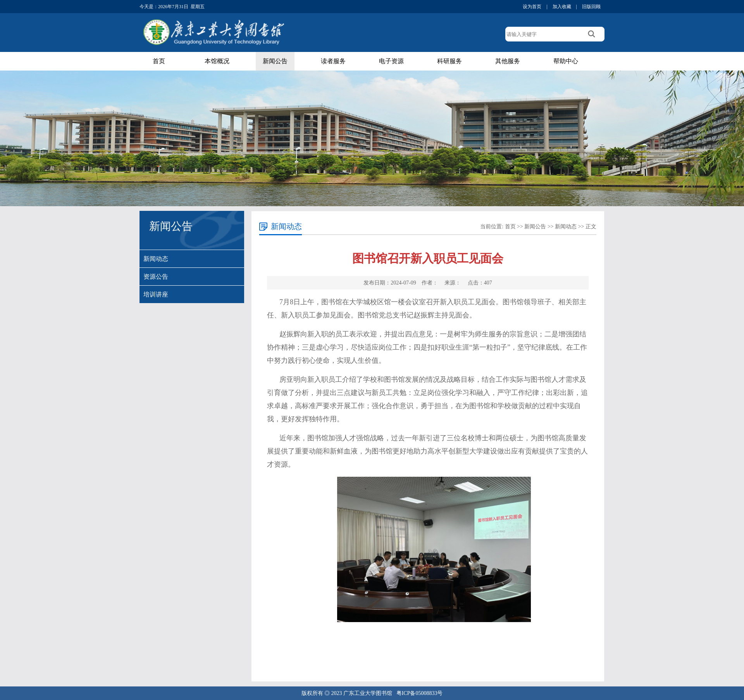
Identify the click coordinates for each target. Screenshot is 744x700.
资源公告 (156, 277)
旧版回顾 (591, 7)
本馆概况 (217, 61)
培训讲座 (156, 294)
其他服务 (508, 61)
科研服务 (449, 61)
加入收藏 (562, 7)
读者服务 (333, 61)
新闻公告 (275, 61)
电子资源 (391, 61)
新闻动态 (156, 259)
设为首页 (532, 7)
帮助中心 (566, 61)
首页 (159, 61)
